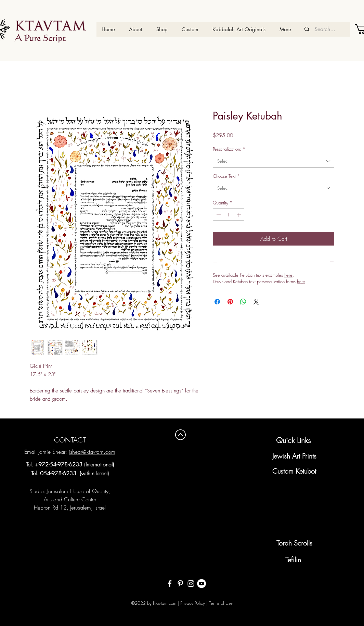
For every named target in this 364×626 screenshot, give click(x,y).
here (288, 275)
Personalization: (229, 149)
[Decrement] (218, 215)
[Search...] (325, 29)
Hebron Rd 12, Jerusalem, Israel (70, 508)
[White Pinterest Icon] (180, 584)
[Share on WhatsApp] (243, 302)
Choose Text (226, 176)
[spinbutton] (229, 215)
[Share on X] (256, 302)
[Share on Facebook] (217, 302)
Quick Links (293, 440)
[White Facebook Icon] (170, 584)
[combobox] (274, 161)
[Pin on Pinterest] (230, 302)
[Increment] (239, 215)
